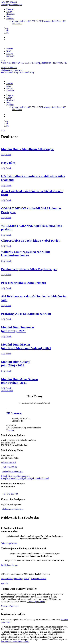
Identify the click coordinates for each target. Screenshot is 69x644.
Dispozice (16, 421)
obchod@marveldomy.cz (13, 471)
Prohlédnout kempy (9, 565)
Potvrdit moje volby (20, 642)
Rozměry (16, 418)
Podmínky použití (22, 579)
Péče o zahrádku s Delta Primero (23, 283)
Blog (8, 16)
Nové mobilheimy (27, 72)
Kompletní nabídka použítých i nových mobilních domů (25, 478)
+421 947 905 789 (10, 494)
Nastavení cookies (39, 579)
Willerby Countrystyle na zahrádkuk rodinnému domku (25, 253)
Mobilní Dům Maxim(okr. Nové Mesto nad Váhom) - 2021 (26, 346)
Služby (9, 11)
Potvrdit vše (6, 642)
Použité (10, 49)
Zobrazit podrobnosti (36, 602)
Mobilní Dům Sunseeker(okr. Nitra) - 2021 (18, 329)
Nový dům (8, 163)
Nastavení (6, 606)
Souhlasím (15, 606)
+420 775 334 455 (10, 467)
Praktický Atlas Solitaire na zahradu (26, 314)
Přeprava (10, 9)
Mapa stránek (7, 579)
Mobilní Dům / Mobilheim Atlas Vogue (27, 149)
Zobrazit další (7, 391)
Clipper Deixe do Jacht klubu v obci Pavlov (31, 241)
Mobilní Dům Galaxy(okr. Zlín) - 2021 (16, 364)
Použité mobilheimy (10, 72)
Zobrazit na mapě (9, 462)
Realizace (11, 14)
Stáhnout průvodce (9, 543)
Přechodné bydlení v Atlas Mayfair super (29, 269)
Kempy (10, 53)
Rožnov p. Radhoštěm (50, 63)
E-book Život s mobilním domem (15, 476)
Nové (9, 51)
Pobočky (10, 19)
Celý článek (6, 155)
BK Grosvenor (14, 413)
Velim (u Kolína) (27, 21)
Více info (10, 430)
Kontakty (10, 56)
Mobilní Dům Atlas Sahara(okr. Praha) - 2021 (19, 381)
